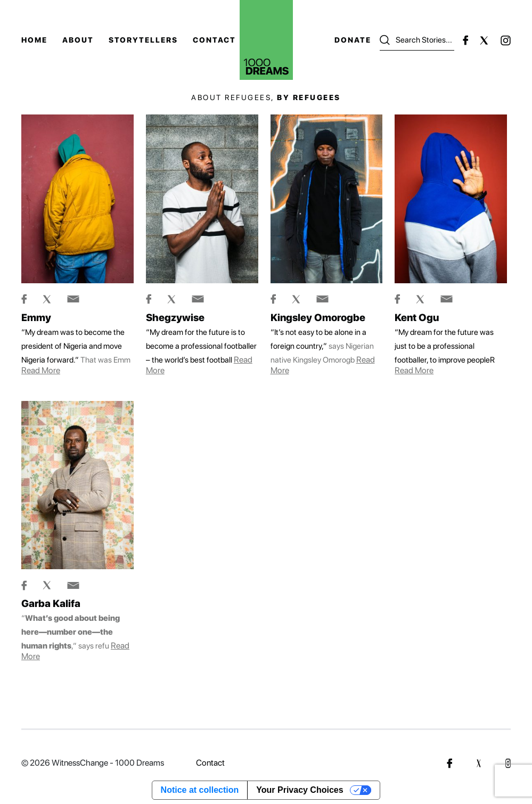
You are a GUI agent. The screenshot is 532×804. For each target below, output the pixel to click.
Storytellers (143, 40)
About (78, 40)
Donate (353, 40)
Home (34, 40)
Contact (214, 40)
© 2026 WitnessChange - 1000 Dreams (93, 763)
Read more (41, 370)
